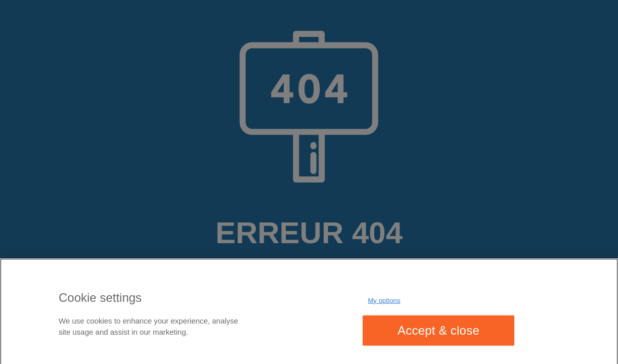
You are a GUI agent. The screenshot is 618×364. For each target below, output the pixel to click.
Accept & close (438, 332)
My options (384, 302)
